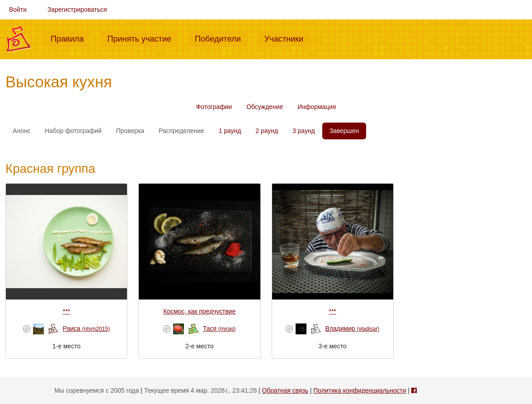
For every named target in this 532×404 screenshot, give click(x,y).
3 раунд (304, 131)
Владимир (352, 328)
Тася (219, 328)
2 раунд (267, 131)
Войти (18, 10)
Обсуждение (265, 107)
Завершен (344, 131)
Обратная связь (285, 390)
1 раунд (230, 131)
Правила (71, 38)
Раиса (86, 328)
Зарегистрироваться (77, 10)
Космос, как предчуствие (199, 311)
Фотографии (214, 107)
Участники (287, 38)
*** (66, 311)
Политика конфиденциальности (360, 390)
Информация (317, 107)
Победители (221, 38)
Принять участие (143, 38)
